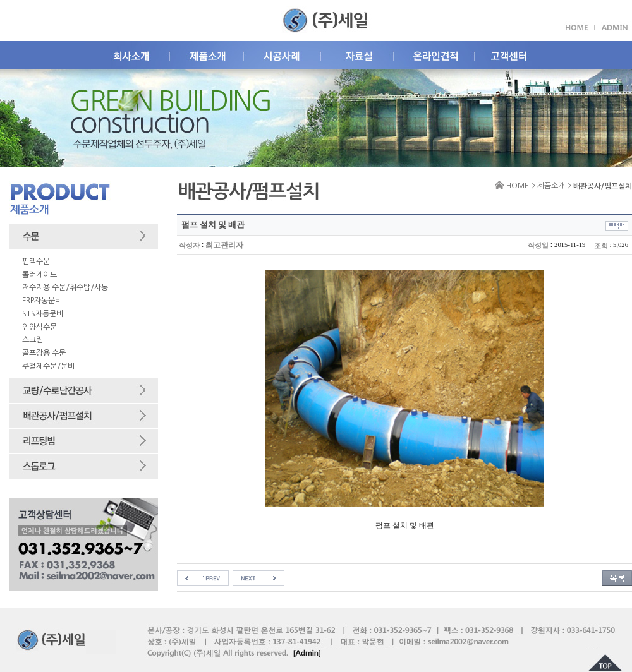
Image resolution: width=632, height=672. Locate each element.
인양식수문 (39, 327)
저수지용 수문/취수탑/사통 (65, 287)
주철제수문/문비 (48, 366)
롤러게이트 (39, 275)
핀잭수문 (36, 261)
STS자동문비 (43, 314)
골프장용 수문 (44, 353)
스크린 (33, 340)
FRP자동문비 (42, 301)
